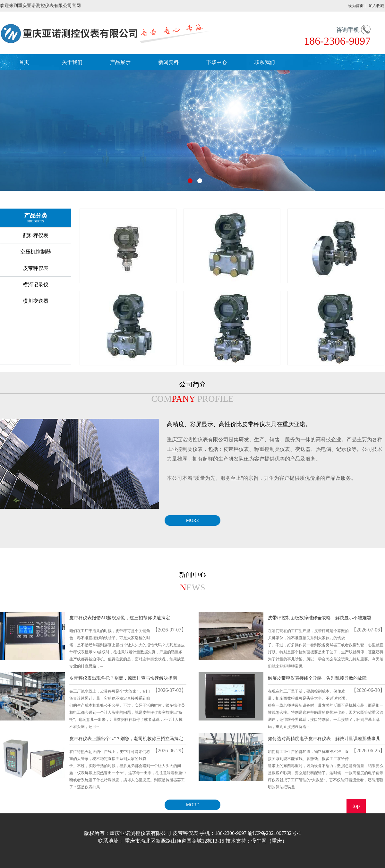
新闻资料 (168, 62)
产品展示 (120, 62)
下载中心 (217, 62)
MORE (193, 520)
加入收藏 (376, 6)
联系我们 (265, 62)
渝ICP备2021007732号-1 (274, 833)
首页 (24, 62)
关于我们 (72, 62)
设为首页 (356, 6)
